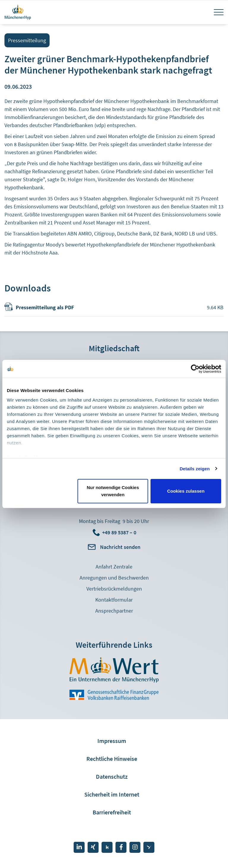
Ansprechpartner (114, 611)
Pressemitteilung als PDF (45, 307)
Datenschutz (112, 776)
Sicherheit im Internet (112, 794)
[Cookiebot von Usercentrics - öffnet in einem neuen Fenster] (195, 369)
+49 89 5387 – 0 (119, 532)
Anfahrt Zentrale (114, 567)
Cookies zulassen (186, 491)
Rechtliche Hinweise (112, 759)
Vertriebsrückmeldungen (114, 589)
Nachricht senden (120, 547)
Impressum (112, 741)
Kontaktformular (114, 600)
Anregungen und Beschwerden (114, 578)
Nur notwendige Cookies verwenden (113, 491)
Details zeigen (195, 469)
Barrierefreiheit (112, 812)
